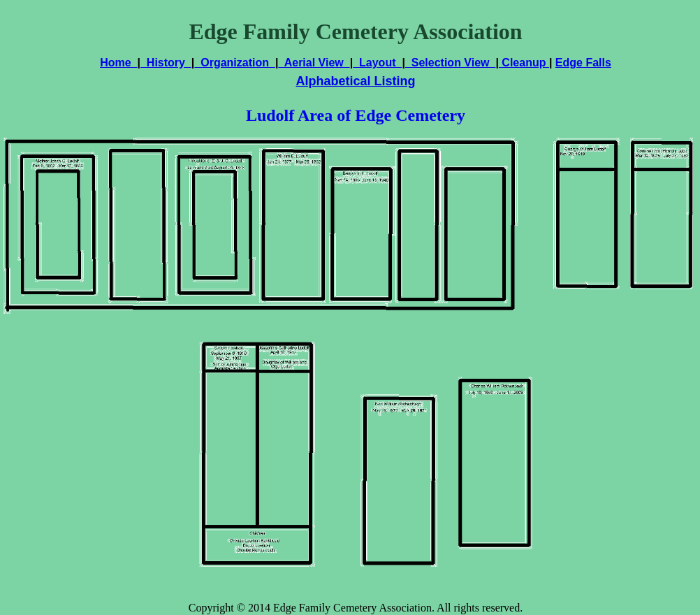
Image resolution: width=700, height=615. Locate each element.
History (166, 63)
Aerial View (314, 63)
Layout (377, 63)
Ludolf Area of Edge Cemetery (356, 115)
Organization (235, 63)
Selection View (451, 63)
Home (118, 63)
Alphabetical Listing (355, 81)
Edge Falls (583, 63)
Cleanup (524, 63)
